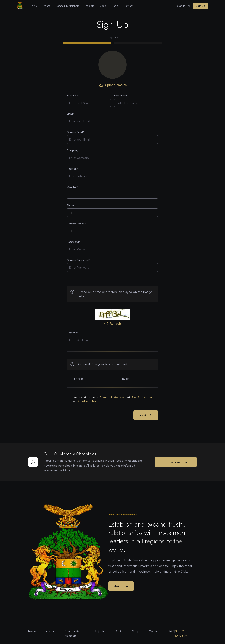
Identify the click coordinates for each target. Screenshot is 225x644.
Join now (121, 586)
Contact (128, 6)
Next (146, 415)
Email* (70, 114)
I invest (125, 379)
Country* (72, 187)
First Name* (74, 95)
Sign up (200, 6)
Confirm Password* (78, 260)
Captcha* (73, 332)
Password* (73, 242)
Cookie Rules (87, 401)
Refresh (112, 323)
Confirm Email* (75, 132)
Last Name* (121, 95)
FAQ (141, 6)
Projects (89, 6)
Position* (72, 169)
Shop (115, 6)
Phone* (71, 205)
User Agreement (142, 397)
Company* (73, 150)
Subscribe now (176, 462)
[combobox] (112, 194)
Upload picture (113, 85)
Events (46, 6)
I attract (78, 379)
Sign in (184, 6)
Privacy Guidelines (111, 397)
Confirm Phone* (76, 223)
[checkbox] (69, 379)
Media (118, 631)
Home (33, 6)
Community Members (72, 633)
